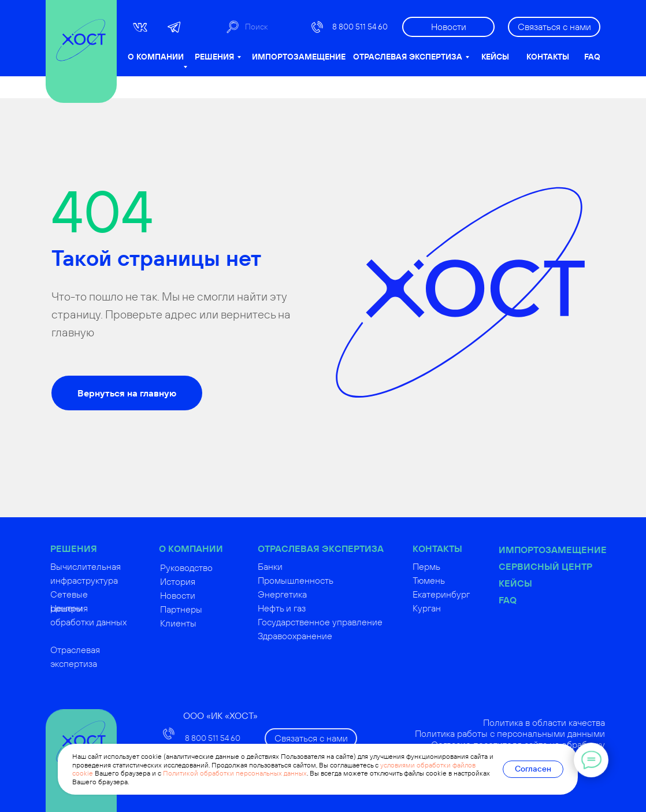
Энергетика (302, 594)
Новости (197, 595)
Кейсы (535, 583)
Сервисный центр (565, 566)
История (197, 581)
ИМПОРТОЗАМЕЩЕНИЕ (299, 57)
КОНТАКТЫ (548, 57)
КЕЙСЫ (495, 57)
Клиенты (198, 623)
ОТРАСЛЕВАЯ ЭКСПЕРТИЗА (408, 57)
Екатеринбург (461, 594)
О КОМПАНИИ (156, 57)
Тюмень (448, 580)
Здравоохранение (315, 636)
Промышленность (315, 580)
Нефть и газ (301, 608)
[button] (554, 27)
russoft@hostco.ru (221, 801)
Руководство (206, 568)
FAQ (592, 57)
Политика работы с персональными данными (530, 733)
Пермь (446, 566)
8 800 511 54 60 (360, 27)
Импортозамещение (572, 550)
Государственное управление (340, 622)
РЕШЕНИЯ (214, 57)
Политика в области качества (564, 722)
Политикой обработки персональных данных (235, 773)
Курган (446, 608)
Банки (290, 566)
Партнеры (201, 609)
